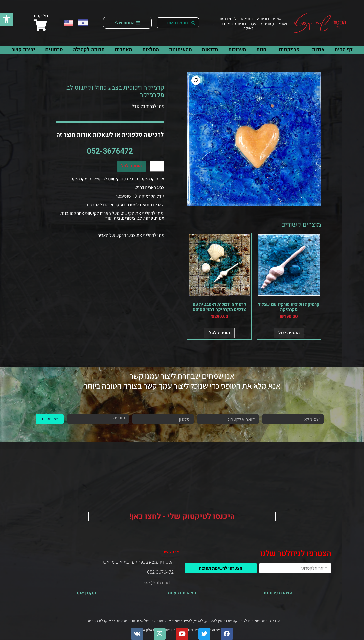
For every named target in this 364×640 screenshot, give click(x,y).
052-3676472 (110, 151)
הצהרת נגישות (182, 593)
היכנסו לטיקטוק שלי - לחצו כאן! (182, 517)
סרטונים (54, 49)
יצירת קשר (23, 49)
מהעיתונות (180, 49)
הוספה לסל (131, 166)
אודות (317, 49)
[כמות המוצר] (157, 166)
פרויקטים (288, 49)
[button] (7, 19)
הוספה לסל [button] (289, 333)
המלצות (151, 49)
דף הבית (344, 49)
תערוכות (237, 49)
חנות (261, 49)
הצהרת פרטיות (278, 593)
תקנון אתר (86, 593)
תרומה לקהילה (89, 49)
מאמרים (123, 49)
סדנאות (210, 49)
